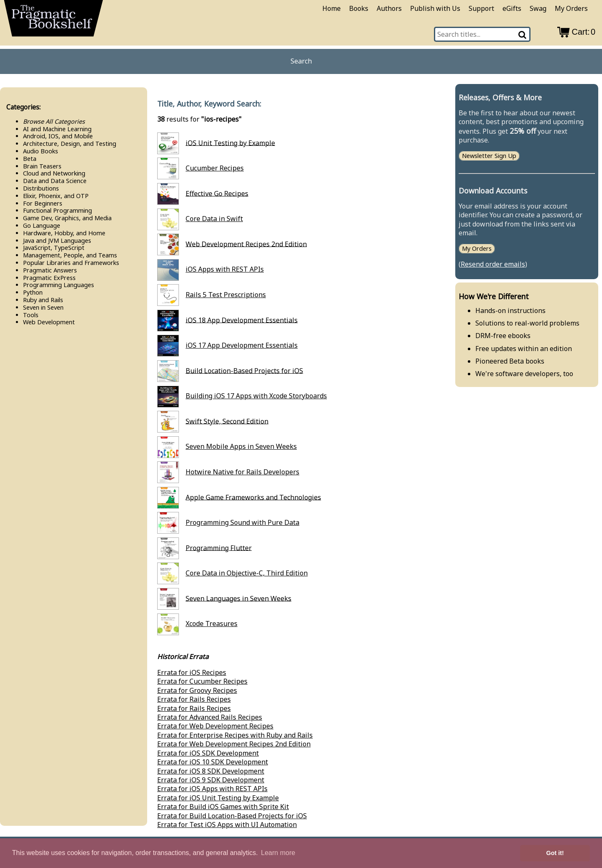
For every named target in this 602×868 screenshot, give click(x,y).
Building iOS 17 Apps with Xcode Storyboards (256, 396)
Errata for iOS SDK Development (208, 753)
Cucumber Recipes (215, 168)
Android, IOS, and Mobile (58, 136)
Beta (30, 159)
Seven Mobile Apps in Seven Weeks (241, 446)
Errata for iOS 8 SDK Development (211, 771)
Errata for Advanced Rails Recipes (210, 717)
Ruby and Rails (43, 300)
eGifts (512, 8)
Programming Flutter (219, 547)
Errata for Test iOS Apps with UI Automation (227, 825)
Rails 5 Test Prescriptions (226, 295)
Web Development (49, 322)
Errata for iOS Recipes (192, 672)
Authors (389, 8)
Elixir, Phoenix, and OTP (56, 196)
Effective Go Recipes (217, 193)
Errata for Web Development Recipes (215, 726)
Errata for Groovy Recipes (197, 690)
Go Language (42, 225)
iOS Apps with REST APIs (225, 269)
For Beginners (43, 203)
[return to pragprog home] (54, 21)
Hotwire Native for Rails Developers (242, 472)
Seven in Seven (43, 307)
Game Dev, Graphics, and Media (67, 218)
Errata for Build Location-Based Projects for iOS (232, 816)
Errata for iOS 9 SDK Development (211, 780)
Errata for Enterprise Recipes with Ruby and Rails (235, 735)
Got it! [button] (555, 853)
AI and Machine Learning (57, 129)
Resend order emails (493, 264)
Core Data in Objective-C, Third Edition (247, 573)
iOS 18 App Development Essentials (242, 320)
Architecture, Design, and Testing (70, 144)
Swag (538, 8)
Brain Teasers (42, 166)
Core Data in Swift (214, 219)
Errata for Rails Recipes (194, 699)
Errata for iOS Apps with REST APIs (212, 789)
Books (359, 8)
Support (481, 8)
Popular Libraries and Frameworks (71, 263)
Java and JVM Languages (57, 241)
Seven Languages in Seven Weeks (239, 598)
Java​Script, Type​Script (54, 248)
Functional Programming (57, 210)
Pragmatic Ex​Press (49, 278)
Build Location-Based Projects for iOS (244, 370)
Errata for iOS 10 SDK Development (213, 762)
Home (332, 8)
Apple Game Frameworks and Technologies (253, 497)
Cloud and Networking (54, 173)
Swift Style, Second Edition (227, 421)
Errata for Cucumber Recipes (202, 681)
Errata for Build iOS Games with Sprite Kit (223, 807)
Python (33, 292)
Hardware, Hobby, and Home (64, 233)
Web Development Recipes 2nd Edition (246, 244)
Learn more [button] (278, 853)
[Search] (523, 34)
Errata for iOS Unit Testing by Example (218, 798)
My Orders (571, 8)
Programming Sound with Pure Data (242, 522)
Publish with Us (435, 8)
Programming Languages (59, 285)
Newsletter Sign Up (489, 156)
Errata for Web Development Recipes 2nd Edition (234, 744)
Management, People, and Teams (70, 255)
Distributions (41, 188)
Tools (31, 315)
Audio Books (41, 151)
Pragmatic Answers (50, 270)
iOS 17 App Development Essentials (242, 345)
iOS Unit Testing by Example (230, 143)
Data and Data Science (55, 181)
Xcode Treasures (212, 624)
